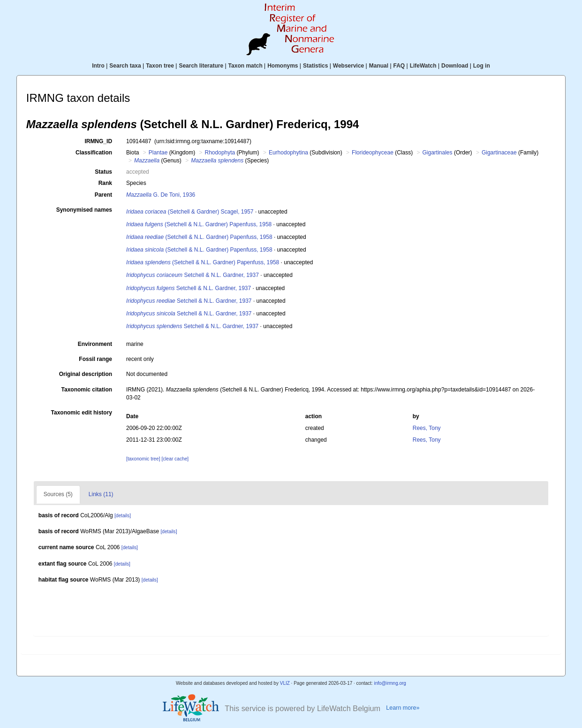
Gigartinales (438, 153)
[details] (123, 516)
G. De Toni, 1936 (161, 195)
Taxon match (246, 66)
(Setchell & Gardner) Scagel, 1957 (190, 212)
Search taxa (125, 66)
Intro (98, 66)
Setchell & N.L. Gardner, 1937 (193, 275)
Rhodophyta (220, 153)
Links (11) (101, 494)
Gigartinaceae (499, 153)
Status (103, 172)
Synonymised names (84, 210)
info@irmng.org (390, 683)
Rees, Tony (427, 428)
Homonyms (283, 66)
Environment (95, 344)
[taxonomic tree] (143, 459)
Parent (103, 195)
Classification (94, 153)
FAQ (399, 66)
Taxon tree (160, 66)
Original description (86, 374)
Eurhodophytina (288, 153)
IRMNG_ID (98, 141)
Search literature (201, 66)
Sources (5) (58, 494)
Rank (105, 183)
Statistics (315, 66)
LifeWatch (423, 66)
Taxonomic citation (87, 390)
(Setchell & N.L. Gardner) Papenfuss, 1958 (199, 224)
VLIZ (285, 683)
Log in (482, 66)
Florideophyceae (373, 153)
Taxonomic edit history (82, 413)
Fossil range (95, 359)
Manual (379, 66)
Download (455, 66)
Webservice (349, 66)
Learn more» (403, 708)
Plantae (158, 153)
